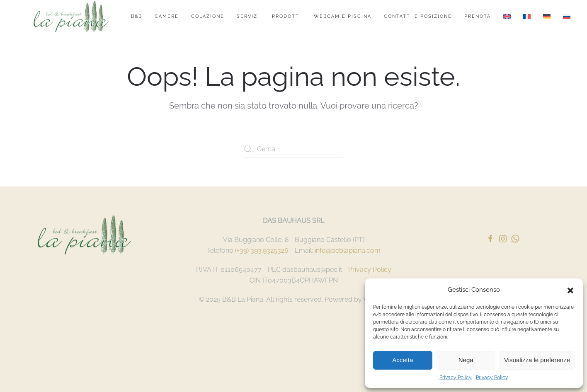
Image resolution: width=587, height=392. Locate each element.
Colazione (208, 16)
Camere (167, 16)
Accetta (403, 360)
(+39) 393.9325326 (262, 250)
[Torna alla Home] (71, 17)
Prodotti (287, 16)
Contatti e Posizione (418, 16)
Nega (466, 360)
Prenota (478, 16)
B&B (137, 16)
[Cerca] (293, 149)
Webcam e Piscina (343, 16)
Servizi (248, 16)
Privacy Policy (456, 377)
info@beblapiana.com (348, 250)
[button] (570, 290)
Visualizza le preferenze (537, 360)
